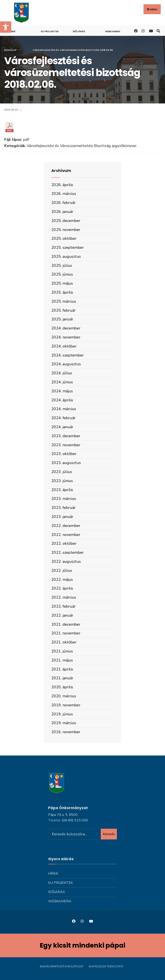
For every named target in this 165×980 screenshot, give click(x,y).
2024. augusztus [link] (66, 364)
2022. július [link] (62, 570)
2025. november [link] (66, 230)
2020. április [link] (62, 687)
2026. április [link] (62, 185)
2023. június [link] (62, 481)
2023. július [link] (62, 472)
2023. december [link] (66, 436)
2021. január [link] (62, 678)
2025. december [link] (66, 221)
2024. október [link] (64, 346)
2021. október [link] (64, 642)
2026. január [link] (62, 212)
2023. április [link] (62, 490)
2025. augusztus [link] (66, 256)
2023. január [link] (62, 517)
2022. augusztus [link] (66, 561)
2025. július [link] (62, 265)
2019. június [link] (62, 714)
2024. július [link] (62, 373)
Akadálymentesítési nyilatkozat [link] (62, 967)
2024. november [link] (66, 337)
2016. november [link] (66, 732)
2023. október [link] (64, 454)
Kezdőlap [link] (10, 50)
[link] (6, 27)
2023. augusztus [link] (66, 463)
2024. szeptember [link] (68, 355)
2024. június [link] (62, 382)
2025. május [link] (62, 283)
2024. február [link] (63, 418)
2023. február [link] (63, 508)
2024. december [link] (66, 328)
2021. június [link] (62, 651)
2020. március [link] (64, 696)
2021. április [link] (62, 669)
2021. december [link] (66, 624)
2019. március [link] (64, 723)
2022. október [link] (64, 543)
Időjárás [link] (79, 31)
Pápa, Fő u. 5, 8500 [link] (63, 815)
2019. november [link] (66, 705)
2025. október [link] (64, 238)
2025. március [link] (64, 301)
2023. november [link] (66, 445)
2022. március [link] (64, 597)
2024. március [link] (64, 409)
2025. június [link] (62, 274)
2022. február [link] (63, 606)
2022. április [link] (62, 588)
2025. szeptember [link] (68, 247)
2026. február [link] (63, 203)
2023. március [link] (64, 499)
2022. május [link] (62, 580)
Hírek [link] (12, 31)
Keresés (109, 834)
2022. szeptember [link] (68, 552)
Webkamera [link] (113, 31)
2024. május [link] (62, 391)
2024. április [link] (62, 400)
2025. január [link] (62, 319)
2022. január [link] (62, 615)
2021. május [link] (62, 660)
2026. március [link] (64, 194)
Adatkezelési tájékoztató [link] (106, 967)
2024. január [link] (62, 427)
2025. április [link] (62, 292)
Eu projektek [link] (50, 31)
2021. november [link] (66, 633)
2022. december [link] (66, 526)
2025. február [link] (63, 310)
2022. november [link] (66, 535)
